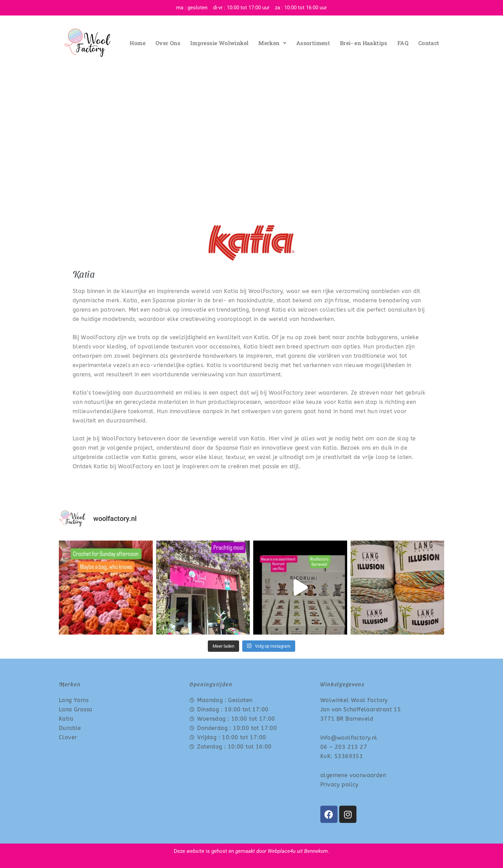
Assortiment (313, 43)
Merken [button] (272, 43)
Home (138, 43)
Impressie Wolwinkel (220, 43)
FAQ (403, 43)
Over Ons (168, 43)
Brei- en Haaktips (364, 43)
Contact (429, 43)
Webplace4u (282, 851)
